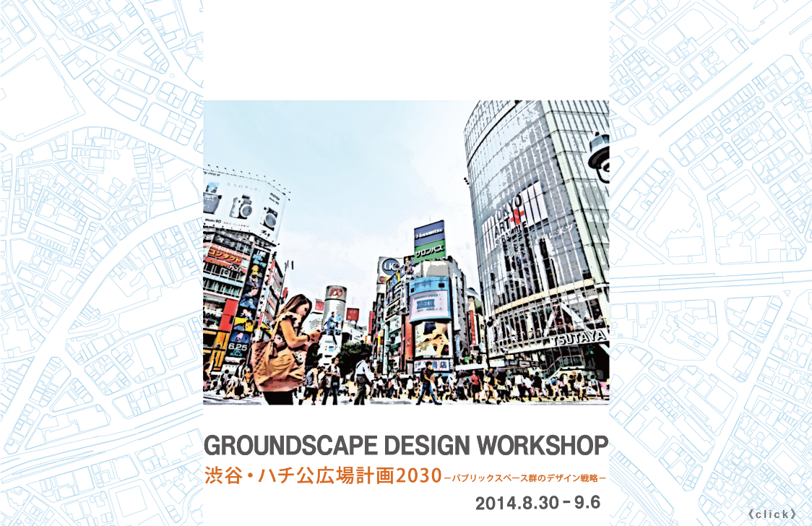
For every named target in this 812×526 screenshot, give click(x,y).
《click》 (773, 514)
